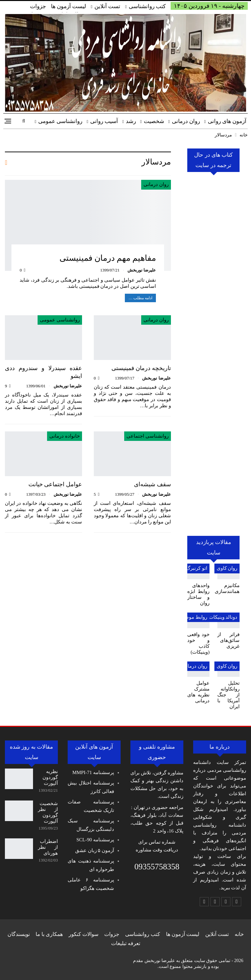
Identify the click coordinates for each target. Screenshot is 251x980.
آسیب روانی (104, 121)
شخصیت (154, 121)
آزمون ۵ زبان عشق (95, 850)
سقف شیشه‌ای (152, 484)
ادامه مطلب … (140, 298)
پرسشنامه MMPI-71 (93, 772)
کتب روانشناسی (147, 6)
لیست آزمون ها (69, 6)
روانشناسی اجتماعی (148, 436)
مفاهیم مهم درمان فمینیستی (108, 258)
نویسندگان (19, 934)
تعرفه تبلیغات (126, 943)
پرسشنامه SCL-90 (95, 840)
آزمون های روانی (227, 121)
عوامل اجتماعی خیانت (55, 484)
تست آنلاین (107, 6)
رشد (131, 121)
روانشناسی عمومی (60, 121)
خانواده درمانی (65, 436)
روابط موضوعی (191, 617)
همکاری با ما (49, 934)
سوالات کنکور (84, 934)
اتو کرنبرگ (197, 568)
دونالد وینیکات (223, 617)
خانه (239, 934)
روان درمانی (186, 121)
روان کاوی (227, 568)
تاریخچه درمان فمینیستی (141, 368)
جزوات (38, 6)
